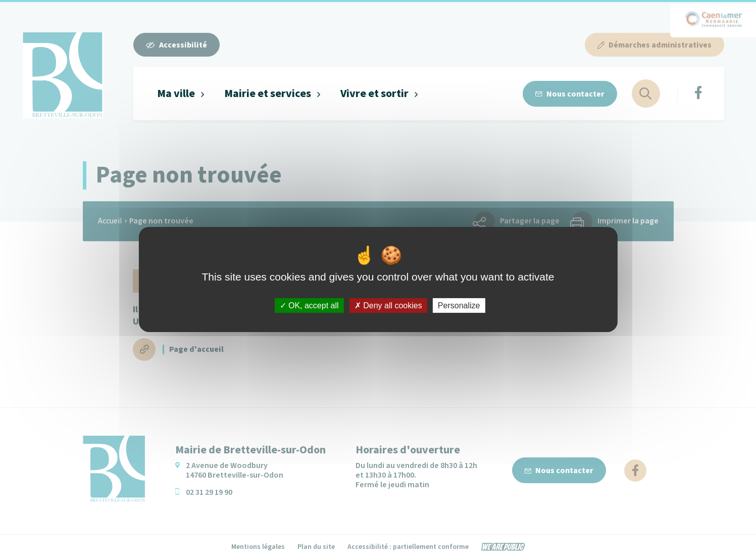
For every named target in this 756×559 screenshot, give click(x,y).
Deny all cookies (388, 306)
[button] (181, 94)
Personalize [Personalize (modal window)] (459, 306)
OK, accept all (309, 306)
